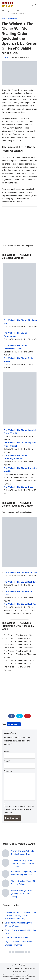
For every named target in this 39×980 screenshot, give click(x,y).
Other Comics (12, 19)
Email (7, 761)
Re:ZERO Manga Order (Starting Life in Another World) (21, 894)
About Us (8, 969)
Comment (9, 771)
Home (3, 19)
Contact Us (18, 969)
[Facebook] (15, 965)
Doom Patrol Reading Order (17, 937)
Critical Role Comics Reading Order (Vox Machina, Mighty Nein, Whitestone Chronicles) (20, 915)
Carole (6, 58)
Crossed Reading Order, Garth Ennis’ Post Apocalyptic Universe (24, 864)
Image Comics (14, 724)
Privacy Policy (30, 969)
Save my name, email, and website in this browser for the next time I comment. (19, 809)
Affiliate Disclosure (19, 971)
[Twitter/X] (20, 965)
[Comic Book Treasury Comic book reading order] (8, 5)
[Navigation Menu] (36, 5)
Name (7, 751)
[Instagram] (24, 965)
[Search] (32, 5)
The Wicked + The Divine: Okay (18, 487)
